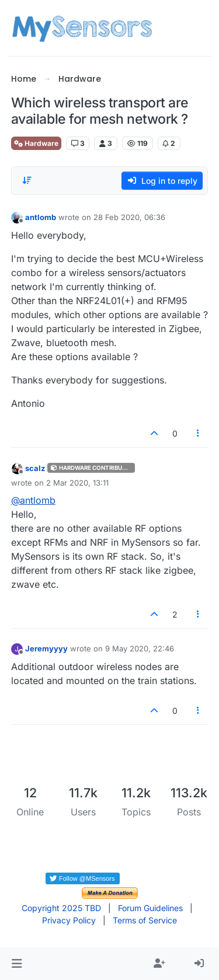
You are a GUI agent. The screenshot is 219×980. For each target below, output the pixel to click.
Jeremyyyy (46, 648)
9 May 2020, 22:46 (140, 648)
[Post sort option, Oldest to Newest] (27, 180)
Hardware (36, 143)
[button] (17, 964)
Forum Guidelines (150, 908)
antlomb (41, 217)
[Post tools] (198, 433)
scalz (35, 468)
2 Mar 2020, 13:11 (77, 483)
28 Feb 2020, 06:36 (129, 217)
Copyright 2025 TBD (61, 908)
